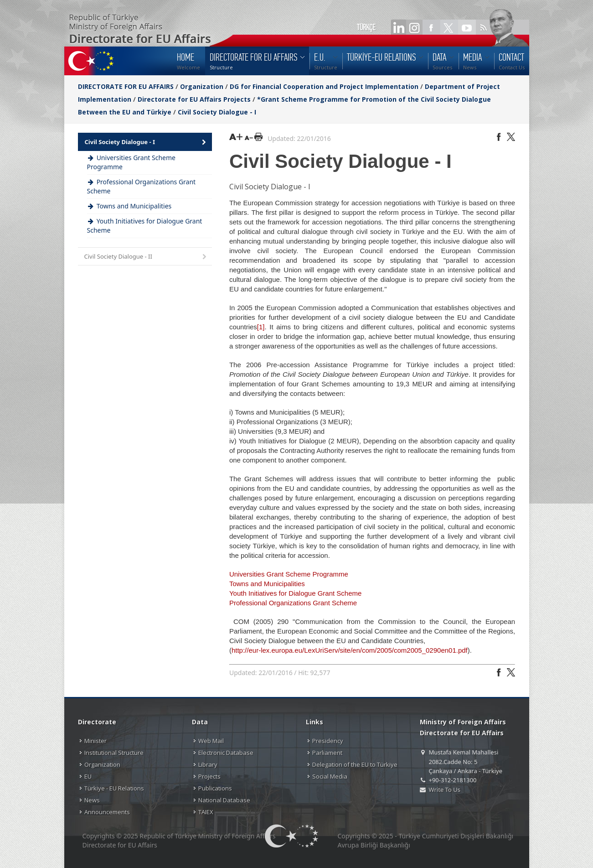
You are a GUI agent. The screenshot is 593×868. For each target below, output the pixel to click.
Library (208, 764)
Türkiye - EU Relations (114, 788)
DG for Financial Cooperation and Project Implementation (324, 86)
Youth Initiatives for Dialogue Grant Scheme (295, 593)
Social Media (330, 776)
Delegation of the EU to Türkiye (355, 764)
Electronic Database (226, 753)
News (92, 800)
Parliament (327, 753)
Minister (95, 741)
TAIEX (206, 812)
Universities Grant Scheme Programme (289, 574)
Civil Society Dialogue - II (146, 257)
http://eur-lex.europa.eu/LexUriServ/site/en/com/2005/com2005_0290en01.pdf (350, 650)
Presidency (328, 741)
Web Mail (211, 741)
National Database (224, 800)
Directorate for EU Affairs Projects (194, 99)
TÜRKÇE (366, 27)
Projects (209, 776)
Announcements (107, 812)
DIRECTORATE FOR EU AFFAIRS (127, 86)
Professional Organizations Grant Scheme (293, 603)
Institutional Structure (114, 753)
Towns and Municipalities (267, 584)
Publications (215, 788)
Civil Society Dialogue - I (217, 112)
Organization (202, 86)
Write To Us (445, 790)
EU (88, 776)
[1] (261, 327)
